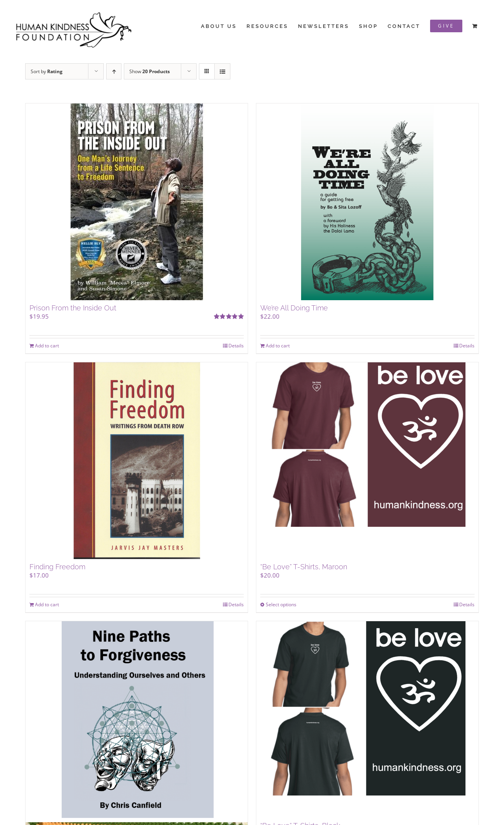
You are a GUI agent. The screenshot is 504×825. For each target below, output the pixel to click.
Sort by (47, 71)
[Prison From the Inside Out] (137, 202)
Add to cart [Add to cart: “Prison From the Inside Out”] (47, 346)
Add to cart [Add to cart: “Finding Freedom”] (47, 604)
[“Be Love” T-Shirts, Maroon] (367, 461)
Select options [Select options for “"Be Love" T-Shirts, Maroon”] (281, 604)
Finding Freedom (57, 567)
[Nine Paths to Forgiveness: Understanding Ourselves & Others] (137, 720)
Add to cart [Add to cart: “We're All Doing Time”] (278, 346)
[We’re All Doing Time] (367, 202)
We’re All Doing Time (294, 308)
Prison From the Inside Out (73, 308)
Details (236, 346)
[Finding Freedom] (137, 461)
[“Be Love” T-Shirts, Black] (367, 720)
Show (150, 71)
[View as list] (222, 71)
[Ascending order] (114, 71)
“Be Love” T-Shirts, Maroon (304, 567)
